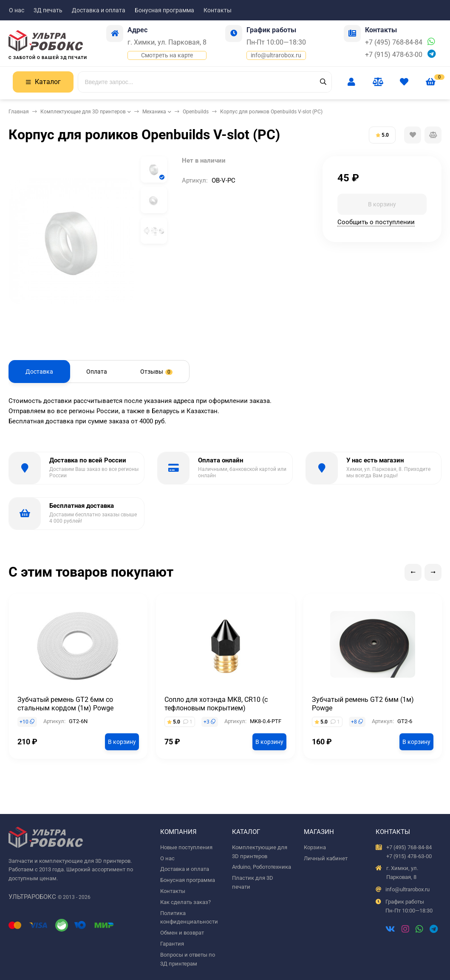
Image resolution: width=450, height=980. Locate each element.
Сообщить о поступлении (376, 222)
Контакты (218, 10)
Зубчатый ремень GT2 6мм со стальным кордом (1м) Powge (65, 704)
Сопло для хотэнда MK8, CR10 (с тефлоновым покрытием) (216, 704)
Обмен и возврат (182, 933)
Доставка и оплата (99, 10)
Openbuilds (196, 112)
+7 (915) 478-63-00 (394, 55)
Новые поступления (186, 847)
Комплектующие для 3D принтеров (83, 112)
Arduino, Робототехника (262, 867)
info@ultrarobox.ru (276, 55)
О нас (17, 10)
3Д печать (48, 10)
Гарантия (172, 944)
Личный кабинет (326, 858)
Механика (154, 112)
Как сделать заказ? (185, 902)
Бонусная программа (164, 10)
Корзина (315, 847)
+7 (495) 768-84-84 (394, 42)
